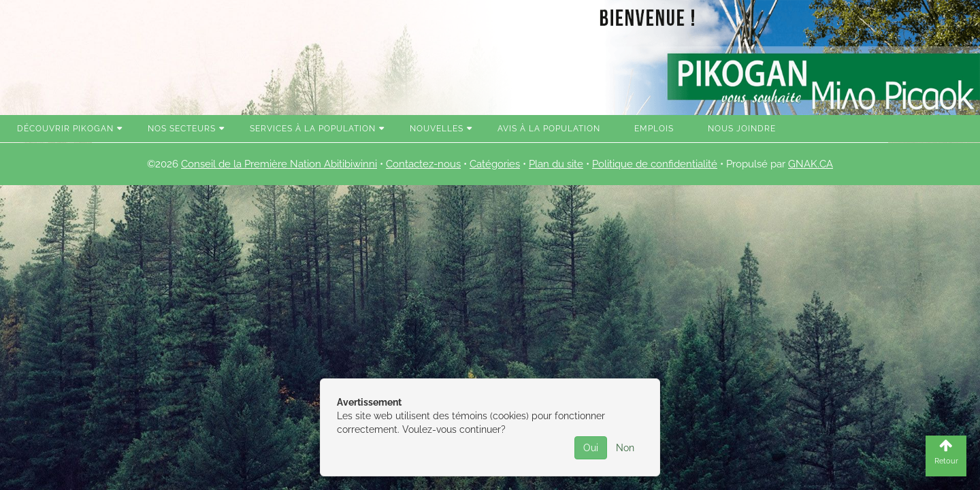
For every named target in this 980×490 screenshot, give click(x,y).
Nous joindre (742, 129)
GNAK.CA (811, 164)
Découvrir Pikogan (65, 129)
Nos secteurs (182, 129)
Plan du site (556, 164)
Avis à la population (549, 129)
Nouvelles (437, 129)
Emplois (654, 129)
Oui (591, 448)
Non (625, 448)
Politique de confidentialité (655, 164)
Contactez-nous (423, 164)
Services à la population (313, 129)
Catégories (495, 164)
